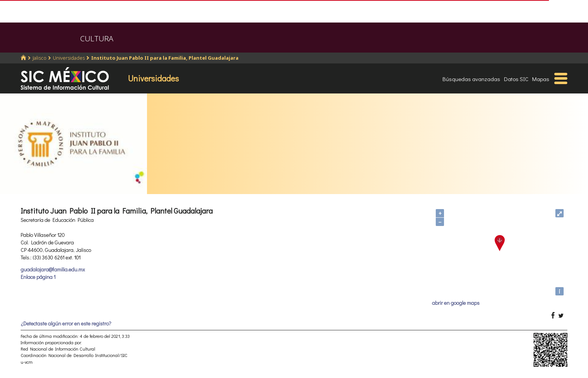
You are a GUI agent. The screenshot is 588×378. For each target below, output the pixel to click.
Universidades (69, 58)
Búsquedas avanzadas (471, 79)
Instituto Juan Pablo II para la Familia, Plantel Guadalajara (165, 58)
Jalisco (40, 58)
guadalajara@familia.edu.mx (53, 269)
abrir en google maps (456, 303)
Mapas (541, 79)
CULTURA (97, 38)
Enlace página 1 (38, 277)
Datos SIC (516, 79)
